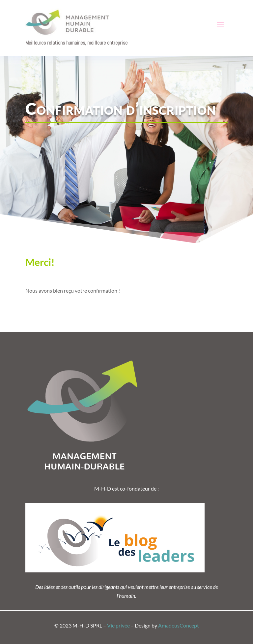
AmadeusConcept (179, 625)
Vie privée (118, 625)
